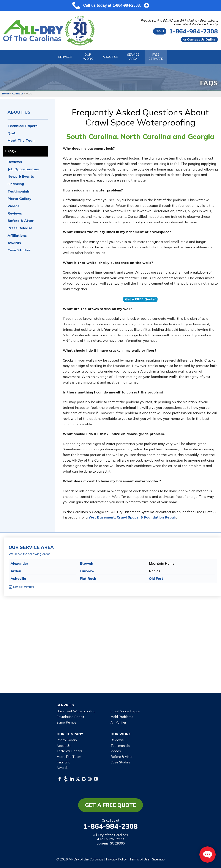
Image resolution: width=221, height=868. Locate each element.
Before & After (21, 221)
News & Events (21, 176)
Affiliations (17, 236)
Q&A (12, 133)
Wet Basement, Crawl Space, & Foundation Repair (132, 517)
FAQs (12, 151)
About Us (19, 112)
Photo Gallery (19, 199)
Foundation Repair (70, 717)
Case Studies (19, 250)
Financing (16, 184)
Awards (14, 243)
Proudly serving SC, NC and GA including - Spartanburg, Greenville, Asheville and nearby (179, 22)
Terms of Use (139, 859)
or (199, 39)
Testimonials (19, 191)
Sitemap (158, 859)
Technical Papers (23, 126)
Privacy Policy (116, 859)
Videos (13, 206)
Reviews (15, 162)
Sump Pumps (66, 722)
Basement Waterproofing (76, 711)
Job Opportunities (23, 169)
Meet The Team (21, 140)
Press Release (20, 228)
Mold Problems (122, 717)
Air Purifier (118, 722)
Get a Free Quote (111, 805)
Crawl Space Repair (125, 711)
